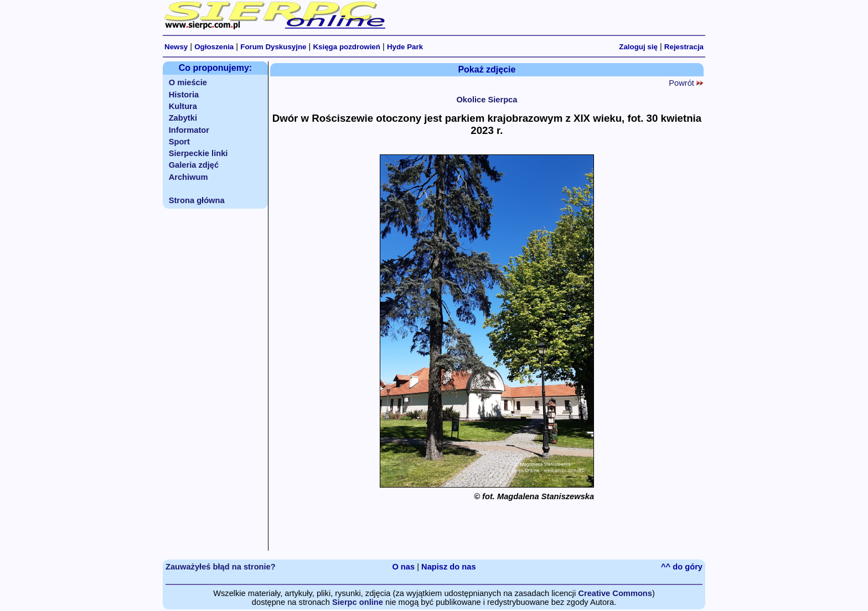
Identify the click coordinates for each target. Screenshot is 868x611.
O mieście (188, 82)
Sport (179, 142)
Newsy (176, 47)
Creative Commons (615, 593)
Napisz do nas (449, 567)
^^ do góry (682, 567)
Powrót (686, 83)
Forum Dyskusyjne (273, 47)
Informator (189, 130)
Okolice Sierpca (487, 100)
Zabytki (183, 118)
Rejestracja (684, 47)
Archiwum (188, 177)
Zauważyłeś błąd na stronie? (221, 567)
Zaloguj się (638, 47)
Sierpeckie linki (198, 153)
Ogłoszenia (214, 47)
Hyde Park (405, 47)
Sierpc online (358, 602)
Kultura (183, 106)
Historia (184, 95)
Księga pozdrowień (346, 47)
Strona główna (197, 200)
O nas (403, 567)
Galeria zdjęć (194, 165)
